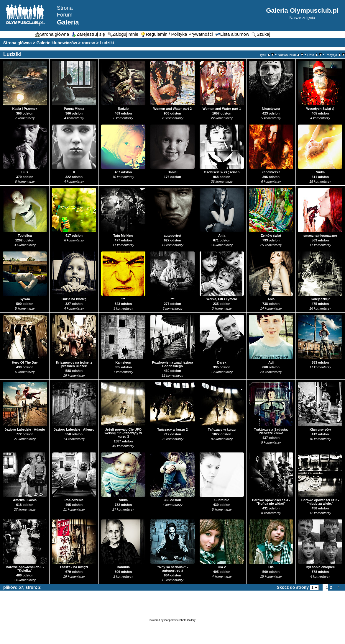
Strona (65, 8)
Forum (65, 15)
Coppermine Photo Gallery (180, 620)
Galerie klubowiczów (57, 43)
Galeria (68, 22)
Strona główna (17, 43)
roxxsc (88, 43)
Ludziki (107, 43)
